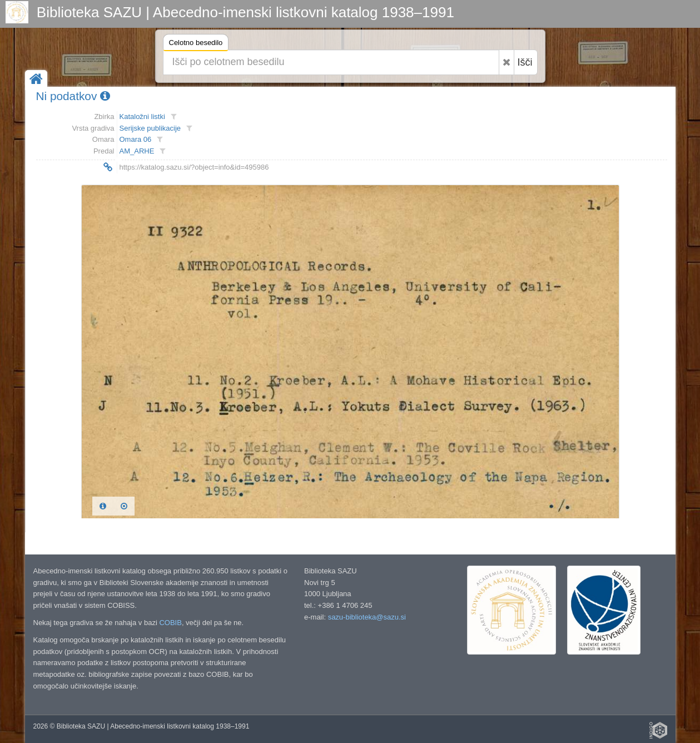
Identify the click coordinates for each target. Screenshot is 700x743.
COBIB (170, 623)
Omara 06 (136, 139)
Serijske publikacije (150, 128)
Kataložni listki (142, 117)
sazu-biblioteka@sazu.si (367, 617)
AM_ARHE (137, 151)
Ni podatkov (73, 96)
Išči (525, 62)
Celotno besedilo (196, 44)
